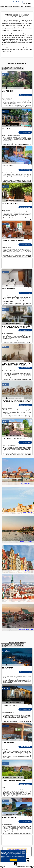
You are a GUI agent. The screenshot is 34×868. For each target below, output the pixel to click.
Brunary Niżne (6, 689)
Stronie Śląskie (6, 651)
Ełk (3, 801)
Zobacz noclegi (25, 95)
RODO (2, 858)
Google (23, 851)
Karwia (4, 726)
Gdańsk (4, 347)
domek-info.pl (17, 2)
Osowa (4, 149)
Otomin (4, 224)
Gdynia (4, 74)
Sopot (4, 112)
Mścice (4, 763)
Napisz (32, 867)
